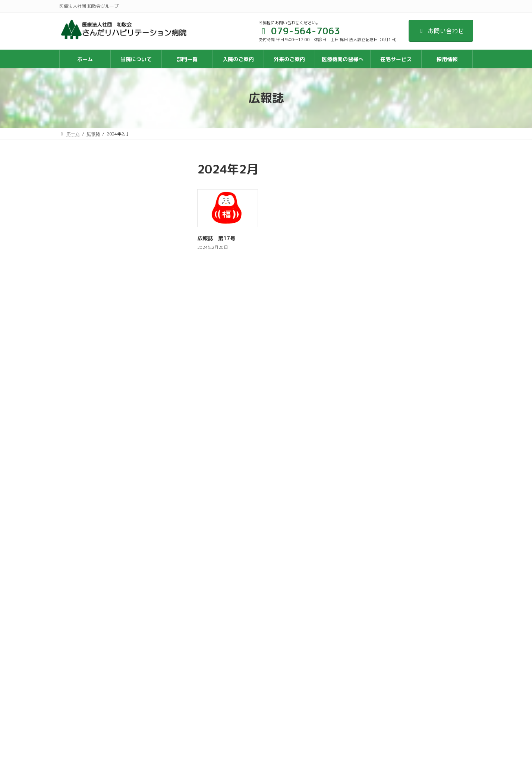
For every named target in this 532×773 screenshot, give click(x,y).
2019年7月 (78, 348)
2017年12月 (80, 423)
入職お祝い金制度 (228, 679)
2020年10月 (80, 317)
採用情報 (218, 665)
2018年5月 (78, 408)
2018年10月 (80, 378)
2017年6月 (78, 453)
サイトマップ (219, 625)
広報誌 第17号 (216, 238)
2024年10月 (80, 196)
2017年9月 (78, 439)
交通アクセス (223, 612)
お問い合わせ (441, 31)
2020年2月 (78, 333)
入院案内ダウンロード (232, 639)
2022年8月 (78, 257)
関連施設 (218, 692)
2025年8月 (78, 181)
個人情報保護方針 (227, 652)
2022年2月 (78, 272)
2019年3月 (78, 363)
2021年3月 (78, 302)
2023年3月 (78, 242)
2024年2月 (78, 211)
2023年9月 (78, 226)
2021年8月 (78, 287)
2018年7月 (78, 393)
